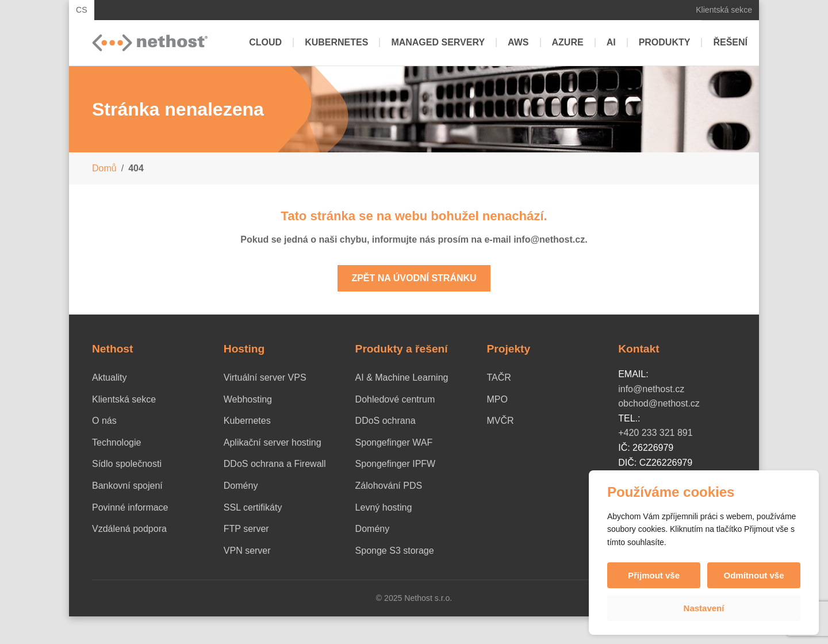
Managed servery (438, 42)
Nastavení (704, 608)
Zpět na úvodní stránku (414, 278)
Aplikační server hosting (273, 442)
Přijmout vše (654, 575)
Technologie (116, 442)
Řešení (730, 42)
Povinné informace (130, 507)
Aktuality (109, 377)
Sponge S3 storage (395, 551)
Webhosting (248, 399)
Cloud (265, 42)
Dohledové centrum (395, 399)
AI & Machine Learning (402, 377)
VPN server (247, 551)
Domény (241, 486)
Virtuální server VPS (265, 377)
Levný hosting (384, 507)
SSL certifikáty (253, 507)
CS (82, 10)
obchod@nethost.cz (659, 403)
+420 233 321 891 (655, 433)
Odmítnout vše (754, 575)
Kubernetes (336, 42)
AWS (518, 42)
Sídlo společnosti (127, 464)
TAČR (499, 377)
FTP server (246, 529)
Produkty (665, 42)
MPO (497, 399)
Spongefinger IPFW (396, 464)
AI (611, 42)
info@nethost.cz (651, 389)
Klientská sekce (724, 10)
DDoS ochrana (386, 421)
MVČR (500, 421)
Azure (568, 42)
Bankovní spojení (127, 486)
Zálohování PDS (389, 486)
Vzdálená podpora (129, 529)
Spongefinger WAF (394, 442)
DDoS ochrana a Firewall (275, 464)
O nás (104, 421)
